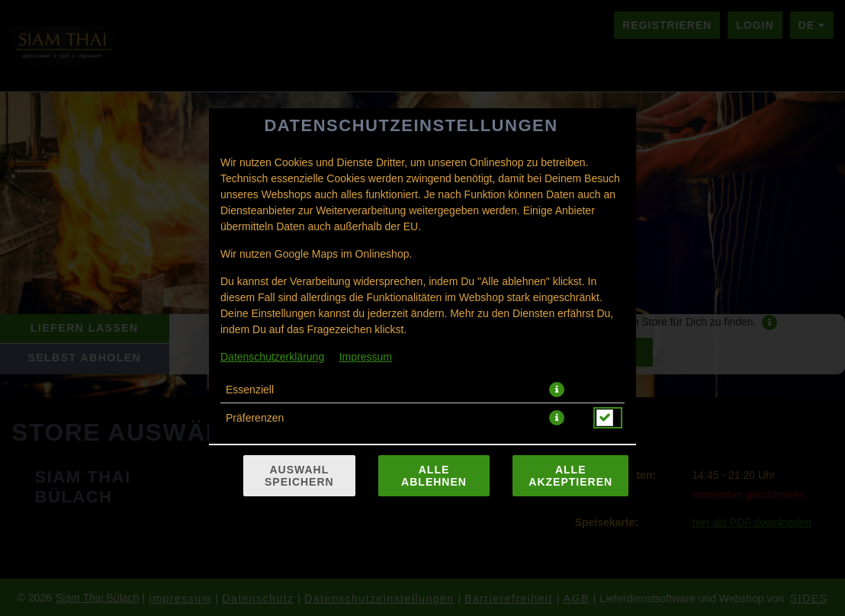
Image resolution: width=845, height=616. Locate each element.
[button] (557, 390)
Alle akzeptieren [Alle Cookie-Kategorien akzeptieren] (570, 476)
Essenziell (250, 390)
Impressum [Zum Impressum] (366, 357)
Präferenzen (255, 418)
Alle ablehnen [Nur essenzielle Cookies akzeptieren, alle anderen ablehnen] (434, 476)
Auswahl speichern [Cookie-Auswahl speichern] (299, 476)
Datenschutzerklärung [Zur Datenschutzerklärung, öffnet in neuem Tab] (272, 357)
